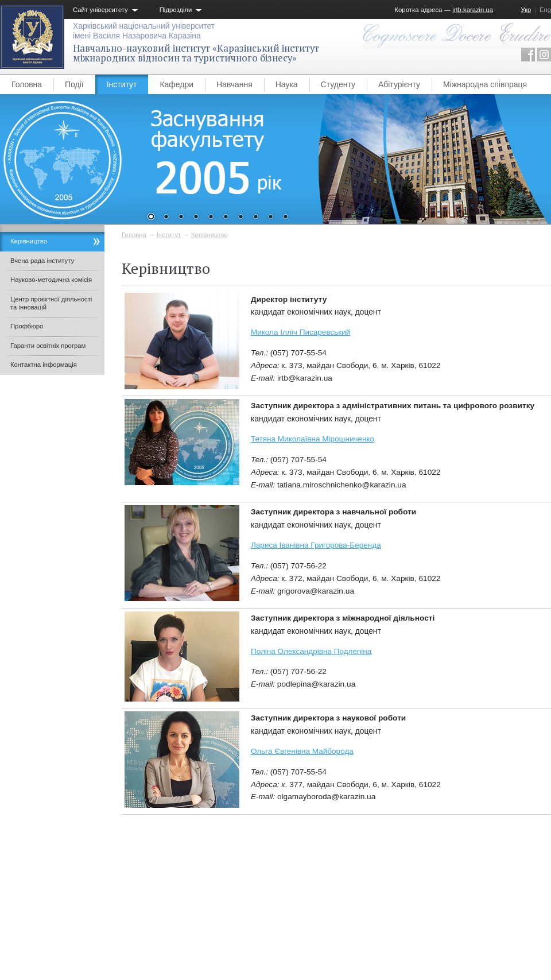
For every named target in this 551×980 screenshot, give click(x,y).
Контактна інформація (44, 365)
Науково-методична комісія (51, 280)
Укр (526, 10)
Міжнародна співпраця (485, 84)
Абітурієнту (399, 84)
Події (74, 84)
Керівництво (209, 235)
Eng (545, 10)
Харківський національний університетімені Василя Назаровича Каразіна (144, 31)
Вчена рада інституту (42, 261)
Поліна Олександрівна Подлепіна (311, 651)
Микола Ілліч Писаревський (300, 332)
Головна (27, 84)
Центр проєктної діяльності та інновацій (51, 303)
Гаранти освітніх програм (48, 346)
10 (285, 218)
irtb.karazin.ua (473, 10)
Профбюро (27, 326)
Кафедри (176, 84)
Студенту (338, 84)
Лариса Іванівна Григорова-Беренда (316, 545)
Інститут (122, 84)
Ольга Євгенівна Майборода (302, 751)
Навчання (234, 84)
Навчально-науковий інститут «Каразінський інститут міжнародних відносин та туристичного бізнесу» (196, 53)
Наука (287, 84)
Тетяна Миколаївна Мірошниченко (313, 439)
